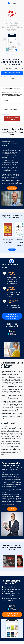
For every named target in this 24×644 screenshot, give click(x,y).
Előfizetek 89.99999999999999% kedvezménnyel (12, 73)
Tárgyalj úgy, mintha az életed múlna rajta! (8, 242)
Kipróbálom (12, 188)
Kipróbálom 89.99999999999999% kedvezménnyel (12, 316)
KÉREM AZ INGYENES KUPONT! (12, 119)
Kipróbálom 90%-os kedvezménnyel (12, 615)
